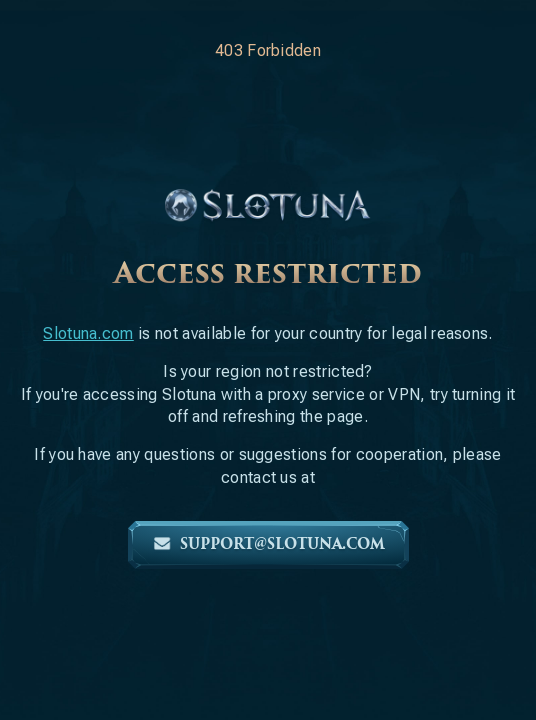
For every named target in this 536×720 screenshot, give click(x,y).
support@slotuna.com (268, 544)
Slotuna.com (88, 333)
